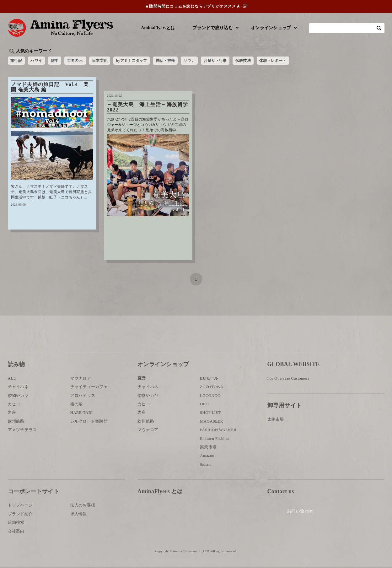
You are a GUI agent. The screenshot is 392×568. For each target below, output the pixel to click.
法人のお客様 (83, 506)
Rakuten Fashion (214, 439)
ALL (12, 379)
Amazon (207, 457)
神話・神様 (188, 61)
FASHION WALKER (218, 431)
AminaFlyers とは (160, 493)
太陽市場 (276, 420)
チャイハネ (18, 388)
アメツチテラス (22, 431)
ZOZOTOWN (212, 388)
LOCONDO (210, 396)
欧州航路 (16, 422)
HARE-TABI (82, 414)
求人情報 (79, 515)
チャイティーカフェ (89, 388)
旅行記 (18, 61)
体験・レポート (310, 61)
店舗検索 (16, 524)
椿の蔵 (77, 405)
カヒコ (14, 405)
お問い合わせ (305, 513)
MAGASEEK (212, 422)
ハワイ (40, 61)
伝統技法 (276, 61)
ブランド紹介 (20, 515)
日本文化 (112, 61)
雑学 (61, 61)
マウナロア (81, 379)
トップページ (20, 506)
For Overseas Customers (288, 379)
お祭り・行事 (244, 61)
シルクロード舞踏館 (89, 422)
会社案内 (16, 532)
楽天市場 (208, 448)
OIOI (204, 405)
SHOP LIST (210, 414)
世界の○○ (84, 61)
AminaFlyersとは (158, 28)
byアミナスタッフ (149, 61)
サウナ (215, 61)
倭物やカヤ (18, 396)
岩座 (12, 414)
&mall (205, 465)
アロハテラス (83, 396)
